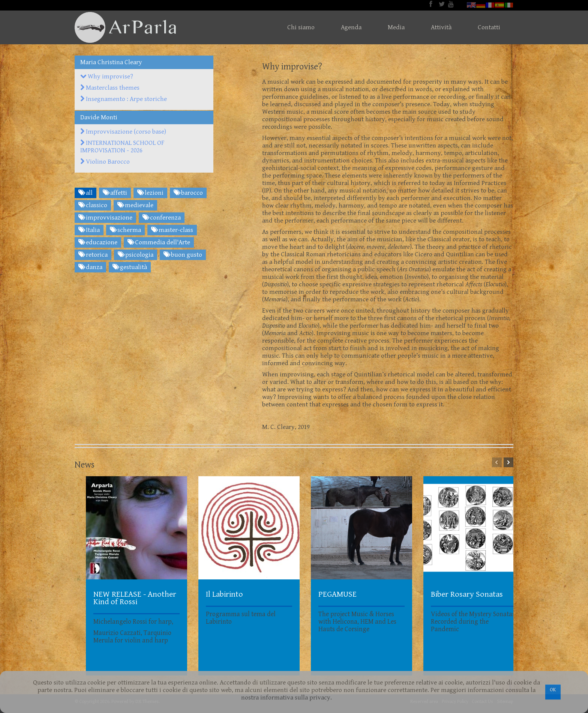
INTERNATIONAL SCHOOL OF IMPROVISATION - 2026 (122, 147)
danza (90, 267)
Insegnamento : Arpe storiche (124, 99)
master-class (172, 230)
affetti (115, 193)
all (85, 193)
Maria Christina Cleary (111, 62)
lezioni (150, 193)
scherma (125, 230)
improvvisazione (105, 218)
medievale (135, 205)
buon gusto (183, 255)
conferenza (162, 218)
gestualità (130, 267)
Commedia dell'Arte (159, 242)
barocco (188, 193)
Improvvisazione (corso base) (123, 132)
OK (553, 690)
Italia (89, 230)
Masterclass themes (110, 88)
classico (93, 205)
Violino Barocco (105, 162)
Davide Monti (99, 117)
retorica (93, 255)
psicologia (136, 255)
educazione (98, 242)
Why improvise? (107, 77)
